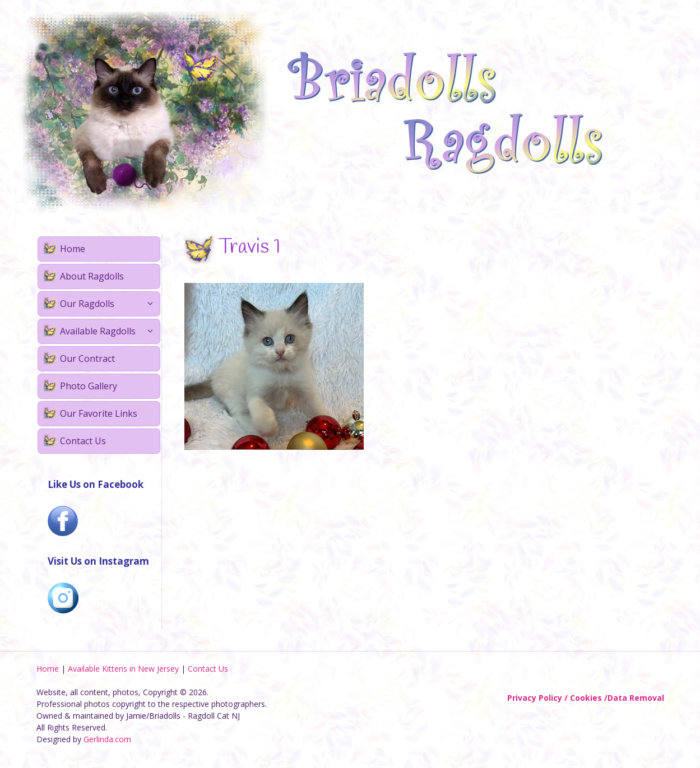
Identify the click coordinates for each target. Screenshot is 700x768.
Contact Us (83, 441)
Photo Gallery (89, 386)
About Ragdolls (92, 276)
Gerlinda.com (107, 739)
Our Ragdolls (110, 304)
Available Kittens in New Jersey (123, 669)
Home (73, 249)
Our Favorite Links (99, 413)
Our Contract (87, 359)
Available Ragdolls (110, 331)
